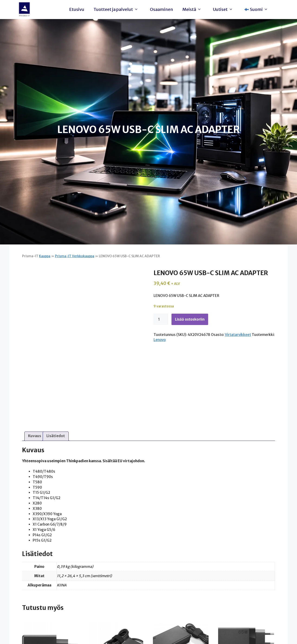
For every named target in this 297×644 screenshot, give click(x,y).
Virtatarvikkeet (238, 335)
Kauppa (45, 256)
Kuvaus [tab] (35, 436)
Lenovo (160, 340)
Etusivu (77, 9)
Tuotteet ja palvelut (117, 10)
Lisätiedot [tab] (56, 436)
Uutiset (224, 10)
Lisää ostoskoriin (190, 319)
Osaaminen (161, 9)
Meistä (193, 10)
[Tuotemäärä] (161, 319)
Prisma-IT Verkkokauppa (75, 256)
